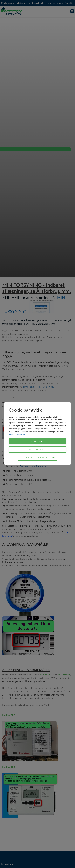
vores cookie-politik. (17, 434)
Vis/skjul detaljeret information (37, 458)
